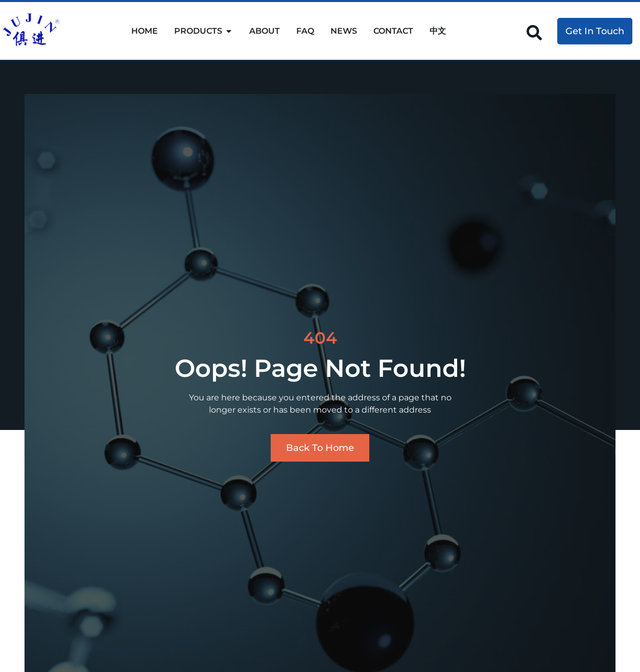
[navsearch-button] (534, 32)
